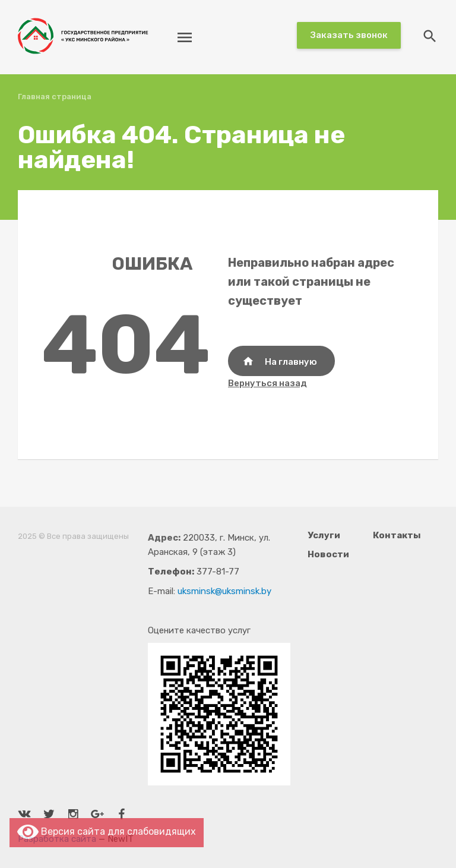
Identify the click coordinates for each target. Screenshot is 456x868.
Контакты (397, 535)
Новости (328, 554)
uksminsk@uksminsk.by (224, 591)
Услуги (324, 535)
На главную (280, 362)
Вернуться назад (267, 383)
